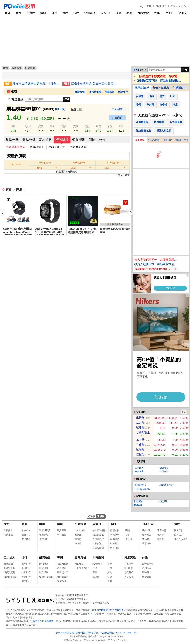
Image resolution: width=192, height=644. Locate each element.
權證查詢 (16, 99)
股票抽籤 (147, 543)
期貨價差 (62, 535)
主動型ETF (179, 88)
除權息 (183, 13)
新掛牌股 (147, 530)
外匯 (157, 13)
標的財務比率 (57, 147)
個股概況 (79, 140)
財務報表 (115, 543)
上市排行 (26, 564)
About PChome (124, 633)
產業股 (78, 535)
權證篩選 (109, 92)
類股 (76, 13)
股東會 (160, 539)
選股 (65, 13)
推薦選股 (179, 535)
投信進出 (164, 471)
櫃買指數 (8, 535)
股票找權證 (95, 92)
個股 (113, 524)
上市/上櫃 (80, 530)
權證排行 (123, 92)
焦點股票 (129, 577)
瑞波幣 (140, 427)
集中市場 (26, 530)
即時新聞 (98, 557)
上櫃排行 (26, 568)
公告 (102, 140)
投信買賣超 (9, 572)
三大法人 (139, 468)
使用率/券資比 (46, 577)
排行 (54, 13)
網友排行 (26, 581)
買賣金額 (8, 564)
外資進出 (139, 471)
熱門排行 (129, 572)
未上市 (96, 577)
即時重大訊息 (182, 140)
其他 (110, 572)
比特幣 (169, 13)
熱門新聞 (97, 564)
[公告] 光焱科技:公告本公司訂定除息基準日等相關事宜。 (95, 83)
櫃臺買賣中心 (166, 485)
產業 (95, 572)
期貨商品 (62, 530)
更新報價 (117, 109)
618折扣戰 (161, 6)
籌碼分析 (29, 140)
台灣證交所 (140, 485)
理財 (110, 581)
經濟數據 (147, 577)
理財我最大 (63, 577)
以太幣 (140, 423)
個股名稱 (141, 70)
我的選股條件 (181, 539)
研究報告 (79, 564)
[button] (131, 213)
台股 (95, 568)
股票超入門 (63, 572)
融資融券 (164, 468)
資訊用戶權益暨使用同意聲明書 (108, 610)
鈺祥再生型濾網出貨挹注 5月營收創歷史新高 (36, 83)
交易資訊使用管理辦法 (42, 621)
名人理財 (62, 568)
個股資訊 (17, 68)
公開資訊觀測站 (143, 489)
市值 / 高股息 (161, 88)
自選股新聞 (98, 548)
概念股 (78, 543)
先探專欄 (62, 581)
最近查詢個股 (99, 530)
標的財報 (62, 140)
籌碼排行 (26, 577)
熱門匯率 (147, 568)
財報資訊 (97, 543)
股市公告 (148, 524)
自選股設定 (98, 539)
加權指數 (8, 530)
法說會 (160, 535)
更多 (184, 412)
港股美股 (143, 13)
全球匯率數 (148, 564)
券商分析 (80, 557)
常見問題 (138, 501)
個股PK (106, 13)
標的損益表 (37, 147)
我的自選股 (154, 140)
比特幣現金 (143, 432)
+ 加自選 (117, 118)
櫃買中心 (26, 535)
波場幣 (140, 449)
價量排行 (168, 140)
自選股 (31, 13)
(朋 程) (60, 109)
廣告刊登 (80, 633)
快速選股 (179, 530)
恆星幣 (140, 454)
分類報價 (90, 13)
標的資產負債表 (16, 147)
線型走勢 (12, 140)
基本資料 (45, 140)
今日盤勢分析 (82, 568)
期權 (129, 13)
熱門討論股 (142, 88)
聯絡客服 (138, 505)
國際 (110, 564)
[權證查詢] (44, 99)
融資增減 (44, 568)
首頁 (7, 13)
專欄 (60, 557)
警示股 (146, 539)
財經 (110, 577)
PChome (175, 6)
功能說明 (163, 501)
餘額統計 (44, 564)
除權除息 (162, 530)
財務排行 (26, 572)
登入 (186, 6)
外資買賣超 (9, 568)
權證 (118, 13)
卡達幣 (140, 445)
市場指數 (26, 539)
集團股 (78, 539)
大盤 (18, 13)
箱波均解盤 (63, 564)
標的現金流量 (78, 147)
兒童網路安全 (107, 633)
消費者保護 (93, 633)
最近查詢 (140, 140)
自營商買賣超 (11, 577)
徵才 (136, 633)
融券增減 (44, 572)
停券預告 (147, 535)
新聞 (149, 6)
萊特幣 (140, 440)
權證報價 (80, 92)
